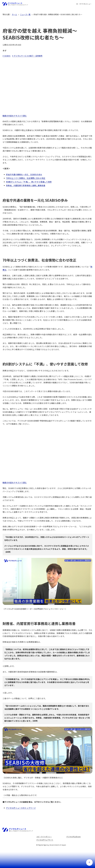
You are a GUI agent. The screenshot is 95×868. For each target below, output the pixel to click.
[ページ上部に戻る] (89, 862)
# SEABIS (7, 56)
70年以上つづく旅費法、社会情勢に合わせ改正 (26, 178)
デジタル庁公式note (74, 837)
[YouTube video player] (47, 86)
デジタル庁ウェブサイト (45, 840)
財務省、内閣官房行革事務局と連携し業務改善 (26, 185)
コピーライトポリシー (44, 837)
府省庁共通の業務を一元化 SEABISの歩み (24, 174)
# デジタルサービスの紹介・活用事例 (27, 56)
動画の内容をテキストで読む (15, 116)
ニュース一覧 (25, 14)
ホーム (14, 14)
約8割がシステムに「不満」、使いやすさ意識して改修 (29, 182)
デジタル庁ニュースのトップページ (21, 808)
